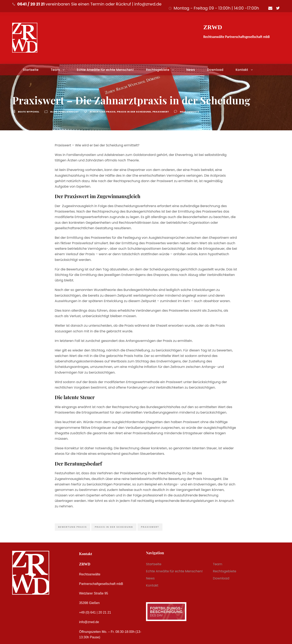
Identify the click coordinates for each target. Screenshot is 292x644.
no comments (189, 112)
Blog (54, 112)
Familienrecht (69, 112)
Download (215, 70)
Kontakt (242, 70)
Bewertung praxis (103, 112)
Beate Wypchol (29, 112)
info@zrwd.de (89, 622)
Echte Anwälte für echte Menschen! (105, 70)
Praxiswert (161, 112)
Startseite (31, 70)
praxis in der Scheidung (134, 112)
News (191, 70)
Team (55, 70)
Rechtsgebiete (158, 70)
